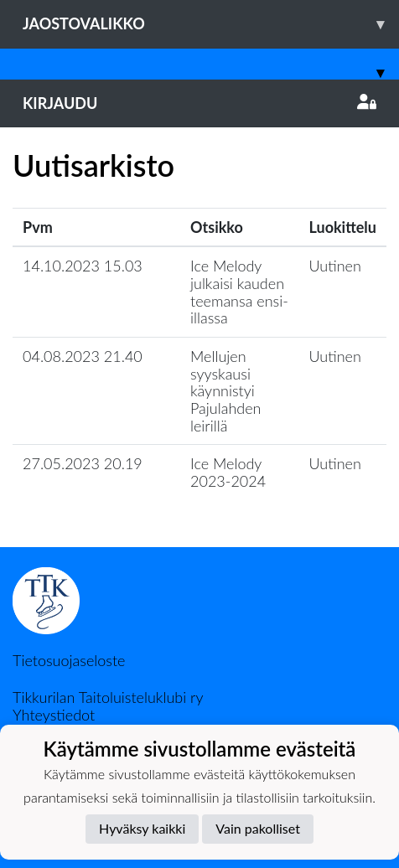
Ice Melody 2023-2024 (228, 472)
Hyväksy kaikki (142, 828)
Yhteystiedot (54, 715)
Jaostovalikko (211, 24)
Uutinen (335, 266)
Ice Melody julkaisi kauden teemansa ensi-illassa (239, 292)
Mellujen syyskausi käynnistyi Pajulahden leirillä (226, 391)
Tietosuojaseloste (69, 660)
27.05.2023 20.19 (83, 463)
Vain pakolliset (258, 828)
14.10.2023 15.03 (83, 266)
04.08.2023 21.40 (83, 356)
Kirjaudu (199, 103)
